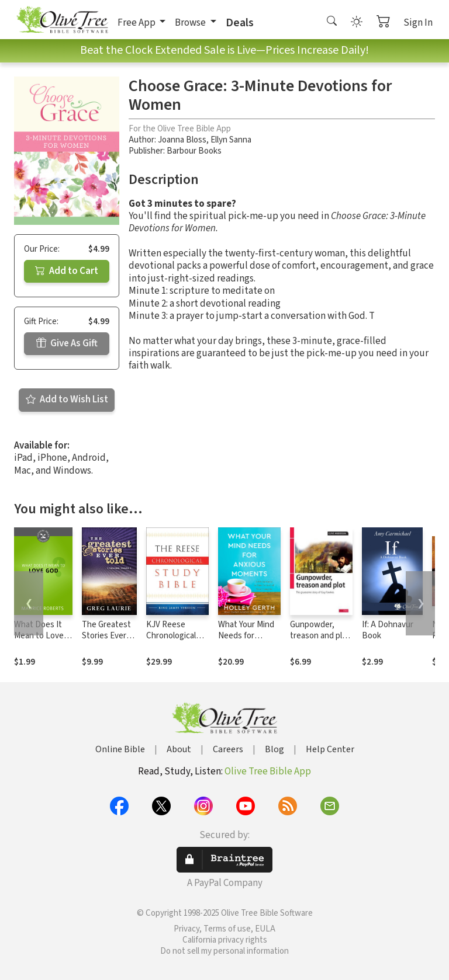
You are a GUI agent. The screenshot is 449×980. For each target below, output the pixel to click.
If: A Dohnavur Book (388, 630)
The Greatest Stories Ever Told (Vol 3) (106, 636)
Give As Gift (67, 343)
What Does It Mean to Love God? (39, 636)
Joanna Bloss (182, 140)
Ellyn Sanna (231, 140)
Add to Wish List (67, 399)
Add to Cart (67, 271)
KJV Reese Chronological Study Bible (171, 636)
